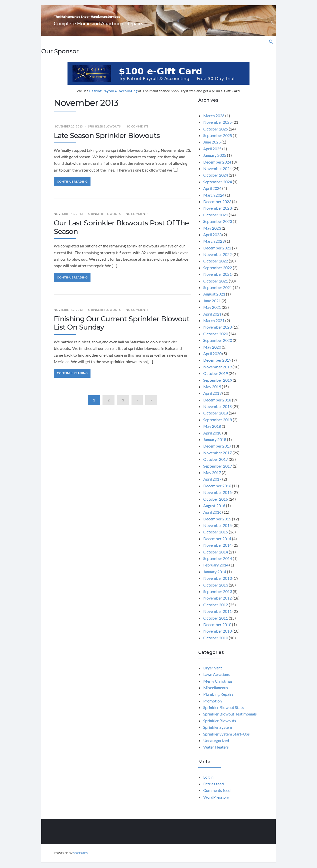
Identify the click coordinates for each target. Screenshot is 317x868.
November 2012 (217, 603)
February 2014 (216, 570)
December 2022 (217, 253)
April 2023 (212, 240)
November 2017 (217, 458)
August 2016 (214, 511)
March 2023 (214, 247)
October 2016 (216, 504)
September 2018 (218, 425)
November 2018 (217, 412)
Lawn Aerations (216, 680)
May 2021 (212, 313)
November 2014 (217, 551)
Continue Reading (72, 187)
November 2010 (217, 636)
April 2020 (212, 359)
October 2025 (216, 134)
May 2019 (212, 392)
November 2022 (217, 260)
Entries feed (213, 789)
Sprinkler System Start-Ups (226, 739)
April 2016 (212, 518)
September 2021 (218, 293)
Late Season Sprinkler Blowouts (107, 141)
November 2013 (217, 584)
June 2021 (212, 306)
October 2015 (216, 537)
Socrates (80, 859)
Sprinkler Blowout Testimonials (230, 719)
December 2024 (217, 167)
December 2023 (217, 207)
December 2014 (217, 544)
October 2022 (216, 266)
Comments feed (217, 796)
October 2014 (216, 557)
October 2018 (216, 418)
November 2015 (217, 531)
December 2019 (217, 366)
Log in (208, 782)
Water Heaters (216, 752)
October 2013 (216, 590)
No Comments (137, 132)
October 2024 (216, 180)
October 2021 (216, 286)
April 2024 (212, 194)
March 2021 (214, 326)
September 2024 (218, 187)
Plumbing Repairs (218, 700)
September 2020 (218, 346)
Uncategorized (216, 746)
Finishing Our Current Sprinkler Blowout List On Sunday (122, 329)
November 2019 (217, 372)
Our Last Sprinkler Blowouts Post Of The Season (121, 233)
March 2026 (214, 121)
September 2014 (218, 564)
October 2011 (216, 623)
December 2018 (217, 405)
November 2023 (217, 213)
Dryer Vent (213, 673)
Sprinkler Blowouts (104, 132)
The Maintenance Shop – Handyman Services (148, 20)
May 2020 (212, 352)
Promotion (212, 706)
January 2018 (215, 445)
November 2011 (217, 617)
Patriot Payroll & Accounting (114, 96)
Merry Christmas (218, 687)
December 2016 (217, 491)
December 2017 (217, 451)
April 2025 (212, 154)
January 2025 (215, 161)
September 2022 (218, 273)
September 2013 (218, 597)
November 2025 (217, 128)
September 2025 (218, 141)
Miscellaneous (216, 693)
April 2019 (212, 399)
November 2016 (217, 498)
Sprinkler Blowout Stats (223, 713)
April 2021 (212, 319)
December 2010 (217, 630)
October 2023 (216, 220)
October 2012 (216, 610)
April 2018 (212, 438)
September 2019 (218, 386)
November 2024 (217, 174)
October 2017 (216, 465)
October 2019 (216, 379)
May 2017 (212, 478)
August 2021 (214, 299)
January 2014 (215, 577)
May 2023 (212, 234)
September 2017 (218, 471)
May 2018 (212, 432)
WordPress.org (216, 803)
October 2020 (216, 339)
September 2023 (218, 227)
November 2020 (217, 332)
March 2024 (214, 200)
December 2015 (217, 524)
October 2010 (216, 643)
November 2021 (217, 280)
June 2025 (212, 147)
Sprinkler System (218, 733)
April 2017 (212, 484)
